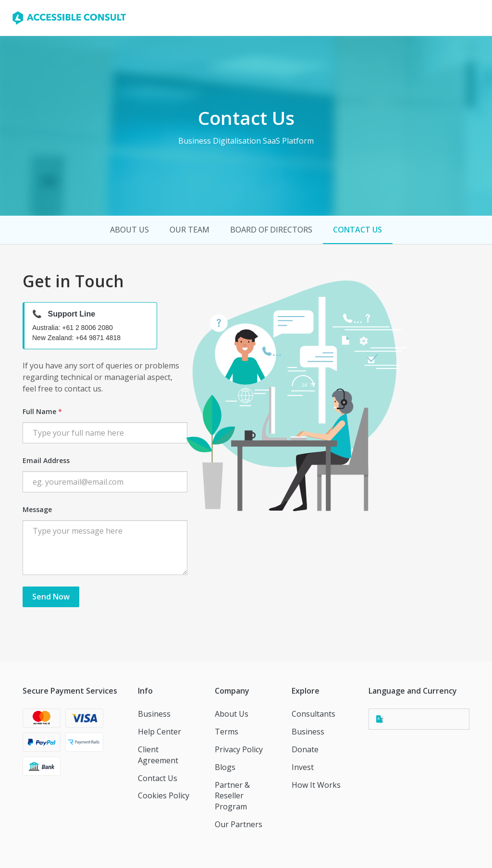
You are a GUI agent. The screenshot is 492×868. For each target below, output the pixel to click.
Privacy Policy (239, 749)
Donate (305, 749)
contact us (357, 230)
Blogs (225, 767)
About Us (232, 714)
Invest (303, 767)
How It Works (316, 785)
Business (154, 714)
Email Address (46, 460)
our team (190, 230)
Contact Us (158, 778)
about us (129, 230)
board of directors (271, 230)
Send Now (51, 597)
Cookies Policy (164, 795)
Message (37, 509)
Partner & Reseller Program (232, 796)
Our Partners (239, 824)
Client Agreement (158, 755)
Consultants (314, 714)
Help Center (160, 732)
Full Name (42, 411)
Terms (227, 732)
